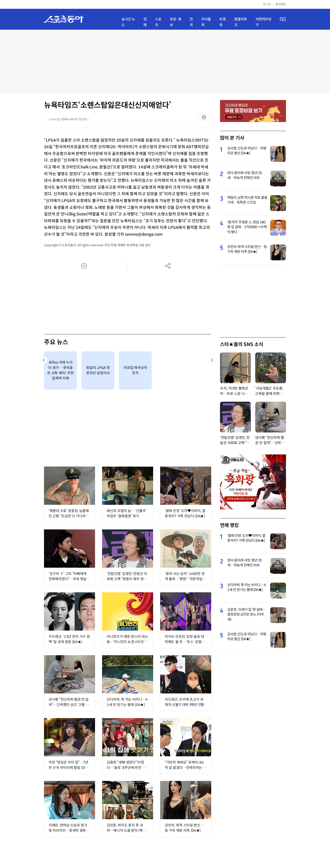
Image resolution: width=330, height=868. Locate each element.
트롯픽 (223, 22)
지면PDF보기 (263, 22)
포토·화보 (176, 22)
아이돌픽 (206, 22)
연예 (145, 22)
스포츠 (158, 22)
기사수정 (70, 120)
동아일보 (281, 4)
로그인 (267, 4)
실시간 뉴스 (128, 22)
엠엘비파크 (240, 22)
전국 (191, 22)
